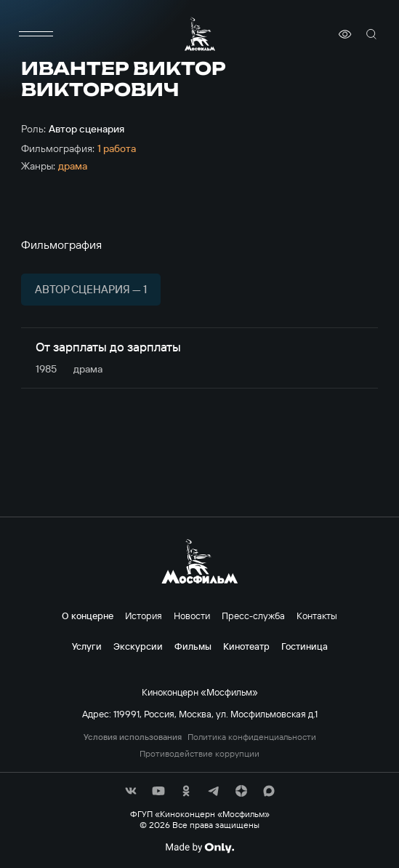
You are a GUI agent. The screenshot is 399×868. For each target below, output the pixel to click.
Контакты (317, 616)
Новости (192, 616)
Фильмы (193, 646)
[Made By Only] (199, 848)
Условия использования (133, 737)
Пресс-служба (253, 616)
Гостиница (305, 646)
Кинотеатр (246, 646)
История (144, 616)
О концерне (88, 616)
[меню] (36, 34)
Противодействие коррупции (199, 754)
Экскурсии (138, 646)
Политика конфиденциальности (252, 737)
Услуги (87, 646)
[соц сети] (131, 791)
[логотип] (200, 34)
